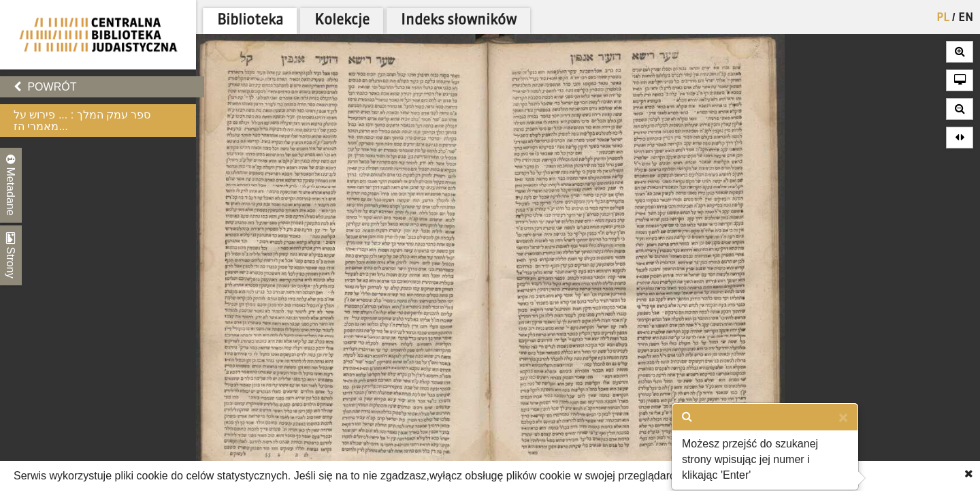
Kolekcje (342, 21)
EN (966, 18)
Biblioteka (250, 21)
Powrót (45, 87)
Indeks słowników (459, 21)
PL (943, 18)
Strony (11, 255)
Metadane (11, 185)
